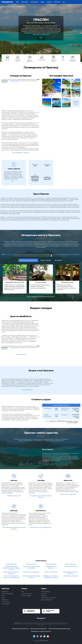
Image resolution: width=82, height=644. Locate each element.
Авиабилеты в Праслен (71, 576)
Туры (3, 596)
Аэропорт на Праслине (14, 496)
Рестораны (58, 260)
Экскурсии (5, 600)
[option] (15, 279)
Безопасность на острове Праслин (41, 527)
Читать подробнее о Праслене (21, 153)
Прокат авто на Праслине (68, 494)
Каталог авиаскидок (7, 594)
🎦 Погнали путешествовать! (59, 256)
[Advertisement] (21, 97)
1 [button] (12, 181)
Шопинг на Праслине (51, 572)
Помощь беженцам (46, 600)
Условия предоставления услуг (20, 629)
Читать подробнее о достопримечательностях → (41, 297)
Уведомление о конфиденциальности (41, 631)
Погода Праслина (51, 564)
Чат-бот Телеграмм (27, 594)
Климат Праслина (71, 564)
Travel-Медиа (6, 602)
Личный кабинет (46, 592)
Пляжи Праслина (31, 564)
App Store (44, 594)
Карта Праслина (11, 564)
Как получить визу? (48, 464)
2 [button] (14, 181)
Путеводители (6, 604)
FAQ (23, 592)
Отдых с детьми (46, 260)
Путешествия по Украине (48, 598)
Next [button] (81, 279)
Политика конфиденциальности (38, 629)
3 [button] (16, 181)
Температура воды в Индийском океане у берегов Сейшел (11, 568)
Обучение (44, 596)
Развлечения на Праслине (31, 572)
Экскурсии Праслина (71, 566)
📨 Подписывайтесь (14, 81)
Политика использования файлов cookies (59, 629)
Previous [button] (1, 279)
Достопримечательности (28, 260)
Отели (3, 598)
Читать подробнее (21, 354)
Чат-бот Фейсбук (26, 596)
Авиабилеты (5, 592)
